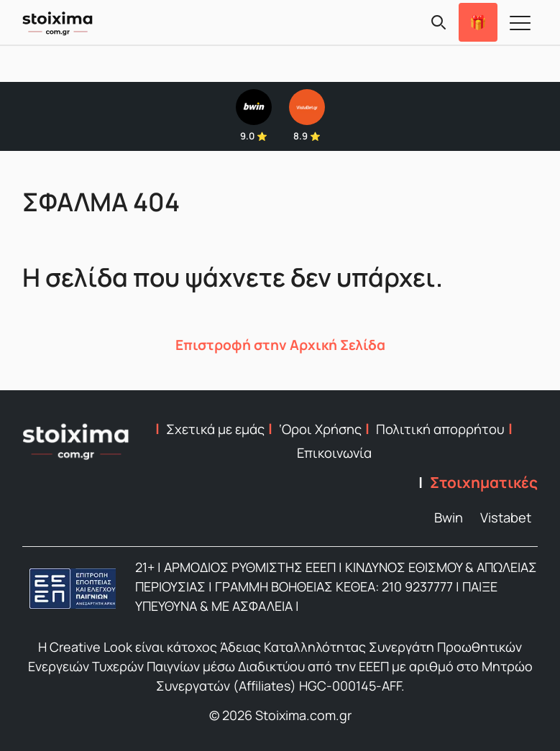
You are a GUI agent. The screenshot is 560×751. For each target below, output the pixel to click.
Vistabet (506, 517)
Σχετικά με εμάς (215, 429)
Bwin (449, 517)
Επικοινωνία (334, 453)
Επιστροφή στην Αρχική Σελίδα (280, 345)
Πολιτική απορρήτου (440, 429)
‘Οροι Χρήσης (320, 429)
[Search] (439, 22)
